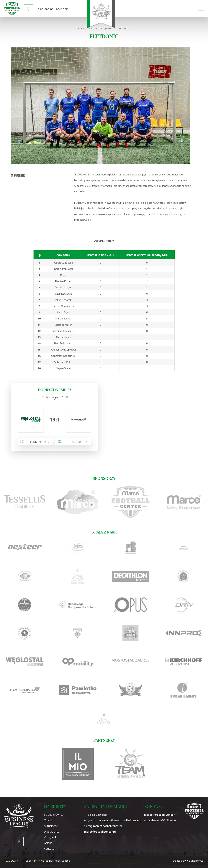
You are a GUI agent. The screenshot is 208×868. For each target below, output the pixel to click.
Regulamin (11, 861)
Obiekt (48, 820)
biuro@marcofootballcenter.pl (103, 826)
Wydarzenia (51, 831)
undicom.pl (196, 861)
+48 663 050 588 (95, 815)
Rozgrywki (50, 837)
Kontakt (49, 848)
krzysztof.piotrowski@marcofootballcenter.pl (113, 820)
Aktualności (51, 826)
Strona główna (53, 815)
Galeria (48, 843)
